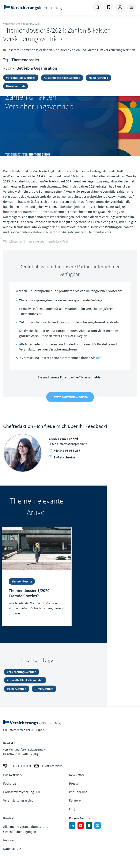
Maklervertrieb (98, 78)
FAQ (72, 809)
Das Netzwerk (13, 775)
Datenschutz (12, 849)
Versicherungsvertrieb (21, 78)
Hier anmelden (92, 377)
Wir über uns (78, 792)
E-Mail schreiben (63, 457)
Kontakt (9, 818)
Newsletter (77, 775)
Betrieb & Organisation (37, 68)
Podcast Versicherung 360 (21, 792)
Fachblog (10, 783)
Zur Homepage (37, 7)
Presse (74, 783)
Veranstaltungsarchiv (18, 800)
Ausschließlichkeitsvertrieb (62, 78)
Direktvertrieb (16, 86)
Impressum (11, 840)
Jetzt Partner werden (70, 397)
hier (99, 358)
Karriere (75, 800)
